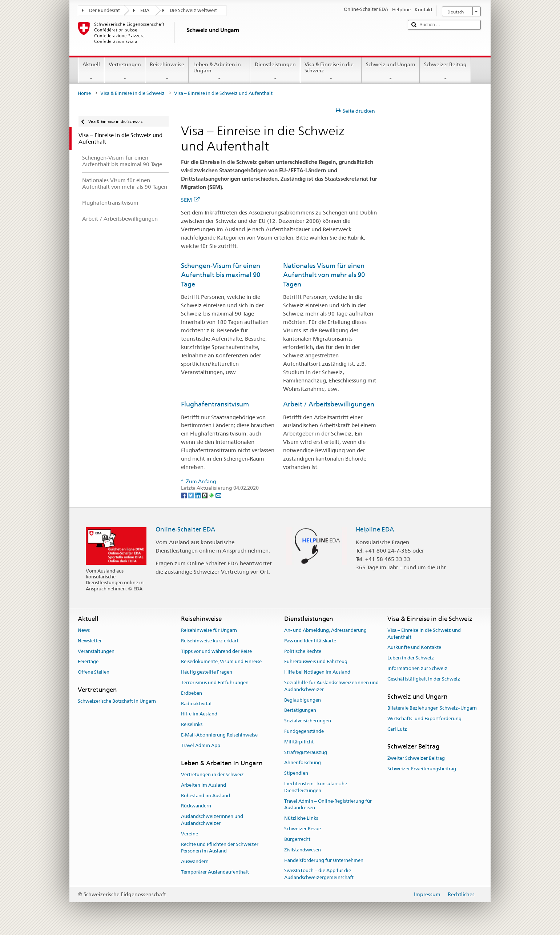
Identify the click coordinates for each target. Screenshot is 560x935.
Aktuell (91, 71)
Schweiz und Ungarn (391, 71)
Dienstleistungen (275, 71)
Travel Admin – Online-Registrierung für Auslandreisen (328, 804)
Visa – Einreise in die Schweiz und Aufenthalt (424, 634)
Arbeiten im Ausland (204, 785)
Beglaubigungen (303, 700)
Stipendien (296, 773)
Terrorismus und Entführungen (215, 683)
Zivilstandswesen (303, 850)
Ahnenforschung (303, 763)
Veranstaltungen (96, 651)
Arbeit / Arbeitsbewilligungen (329, 404)
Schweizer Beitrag (445, 71)
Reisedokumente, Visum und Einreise (221, 662)
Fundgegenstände (304, 731)
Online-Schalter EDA (185, 529)
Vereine (190, 834)
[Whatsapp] (212, 495)
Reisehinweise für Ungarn (209, 630)
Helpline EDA (375, 529)
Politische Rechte (303, 651)
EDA (145, 10)
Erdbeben (192, 693)
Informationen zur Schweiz (417, 668)
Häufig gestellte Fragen (207, 672)
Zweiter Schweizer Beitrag (416, 758)
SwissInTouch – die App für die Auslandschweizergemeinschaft (319, 874)
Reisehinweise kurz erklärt (210, 641)
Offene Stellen (94, 672)
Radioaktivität (196, 704)
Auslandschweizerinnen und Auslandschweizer (212, 820)
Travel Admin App (201, 745)
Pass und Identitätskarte (310, 641)
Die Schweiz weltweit (193, 10)
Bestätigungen (300, 711)
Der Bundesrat (104, 10)
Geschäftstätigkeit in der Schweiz (424, 679)
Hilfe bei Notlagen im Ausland (317, 672)
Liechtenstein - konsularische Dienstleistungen (316, 787)
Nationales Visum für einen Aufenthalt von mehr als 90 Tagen (324, 275)
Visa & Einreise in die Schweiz (331, 71)
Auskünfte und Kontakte (414, 648)
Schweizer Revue (303, 829)
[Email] (218, 495)
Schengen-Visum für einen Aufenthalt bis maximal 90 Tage (221, 275)
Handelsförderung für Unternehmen (324, 860)
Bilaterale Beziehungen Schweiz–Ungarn (432, 708)
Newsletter (90, 641)
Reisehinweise (167, 71)
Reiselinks (192, 724)
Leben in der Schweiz (411, 658)
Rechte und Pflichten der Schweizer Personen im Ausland (220, 848)
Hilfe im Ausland (199, 714)
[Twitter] (191, 495)
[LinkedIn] (198, 495)
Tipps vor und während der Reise (216, 651)
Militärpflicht (299, 742)
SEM (190, 200)
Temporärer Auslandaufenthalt (215, 872)
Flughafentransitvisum (215, 404)
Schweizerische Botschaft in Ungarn (117, 701)
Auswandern (195, 861)
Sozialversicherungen (308, 721)
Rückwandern (196, 806)
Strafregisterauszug (306, 752)
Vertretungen (125, 71)
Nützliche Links (301, 818)
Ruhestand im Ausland (206, 796)
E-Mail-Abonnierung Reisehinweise (219, 735)
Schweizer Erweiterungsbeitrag (422, 769)
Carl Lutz (397, 729)
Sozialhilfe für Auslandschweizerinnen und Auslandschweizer (331, 686)
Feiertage (88, 662)
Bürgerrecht (297, 839)
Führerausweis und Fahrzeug (316, 662)
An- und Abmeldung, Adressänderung (325, 630)
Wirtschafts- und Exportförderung (424, 719)
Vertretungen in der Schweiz (212, 775)
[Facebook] (184, 495)
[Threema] (205, 495)
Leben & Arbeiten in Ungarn (219, 71)
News (84, 630)
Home (84, 93)
